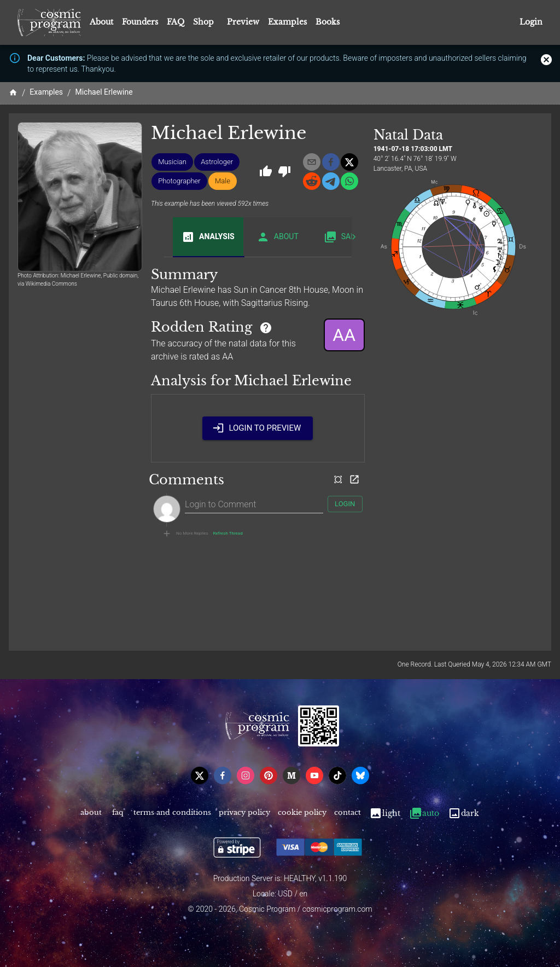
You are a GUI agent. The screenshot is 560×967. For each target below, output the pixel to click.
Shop (203, 22)
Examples (287, 22)
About (101, 22)
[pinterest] (269, 775)
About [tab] (278, 237)
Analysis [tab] (208, 237)
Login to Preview (258, 428)
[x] (349, 162)
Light (385, 813)
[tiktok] (337, 775)
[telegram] (331, 181)
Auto (424, 813)
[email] (312, 162)
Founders (140, 22)
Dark (463, 813)
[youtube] (314, 775)
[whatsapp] (349, 181)
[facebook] (331, 162)
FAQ (176, 22)
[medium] (291, 775)
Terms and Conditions (172, 813)
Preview (243, 22)
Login (531, 22)
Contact (348, 813)
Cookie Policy (302, 813)
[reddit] (312, 181)
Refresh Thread (228, 534)
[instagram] (246, 775)
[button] (172, 162)
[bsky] (360, 775)
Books (328, 22)
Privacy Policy (244, 813)
